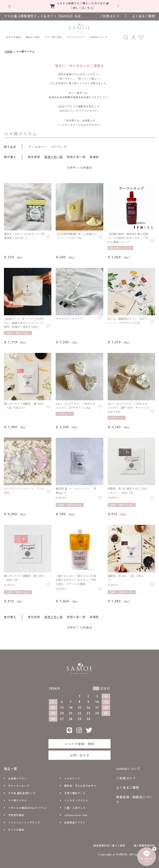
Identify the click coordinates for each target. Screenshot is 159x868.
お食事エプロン (17, 776)
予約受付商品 (16, 813)
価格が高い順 (76, 155)
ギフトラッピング (19, 784)
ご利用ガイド (109, 16)
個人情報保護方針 (144, 843)
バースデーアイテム (76, 798)
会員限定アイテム (75, 821)
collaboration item (76, 813)
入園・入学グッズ (75, 806)
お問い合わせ (79, 753)
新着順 (94, 155)
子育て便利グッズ (75, 791)
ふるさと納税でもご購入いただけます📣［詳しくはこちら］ (83, 5)
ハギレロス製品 (27, 806)
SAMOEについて (98, 35)
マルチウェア (72, 776)
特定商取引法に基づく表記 (109, 843)
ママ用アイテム (17, 798)
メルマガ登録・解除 (79, 742)
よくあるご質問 (143, 16)
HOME (9, 50)
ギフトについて (76, 35)
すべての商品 (16, 828)
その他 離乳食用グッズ (22, 791)
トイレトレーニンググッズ (24, 821)
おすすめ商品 (13, 35)
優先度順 (34, 155)
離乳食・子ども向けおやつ (80, 784)
